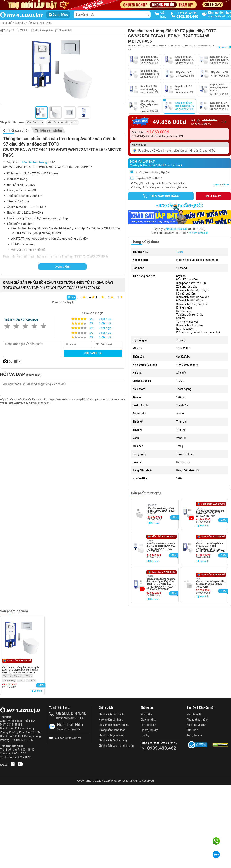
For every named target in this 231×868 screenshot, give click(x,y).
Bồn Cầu (20, 23)
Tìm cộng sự (148, 725)
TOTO (180, 252)
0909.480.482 (162, 748)
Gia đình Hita (148, 720)
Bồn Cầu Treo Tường (40, 23)
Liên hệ (145, 735)
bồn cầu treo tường (35, 162)
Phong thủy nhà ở (197, 720)
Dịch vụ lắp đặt (149, 730)
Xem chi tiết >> (221, 185)
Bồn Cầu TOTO (34, 122)
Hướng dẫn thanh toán (112, 730)
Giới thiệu (146, 714)
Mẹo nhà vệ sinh (196, 725)
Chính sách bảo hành (111, 714)
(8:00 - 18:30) (186, 229)
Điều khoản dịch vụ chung (114, 725)
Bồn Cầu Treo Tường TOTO (62, 122)
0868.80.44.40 (71, 713)
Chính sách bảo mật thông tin (116, 746)
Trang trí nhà (194, 735)
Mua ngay (213, 196)
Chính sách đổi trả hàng (113, 740)
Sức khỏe (192, 730)
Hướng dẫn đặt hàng (111, 720)
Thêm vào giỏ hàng (161, 196)
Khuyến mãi (194, 714)
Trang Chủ (6, 23)
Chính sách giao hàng (111, 735)
